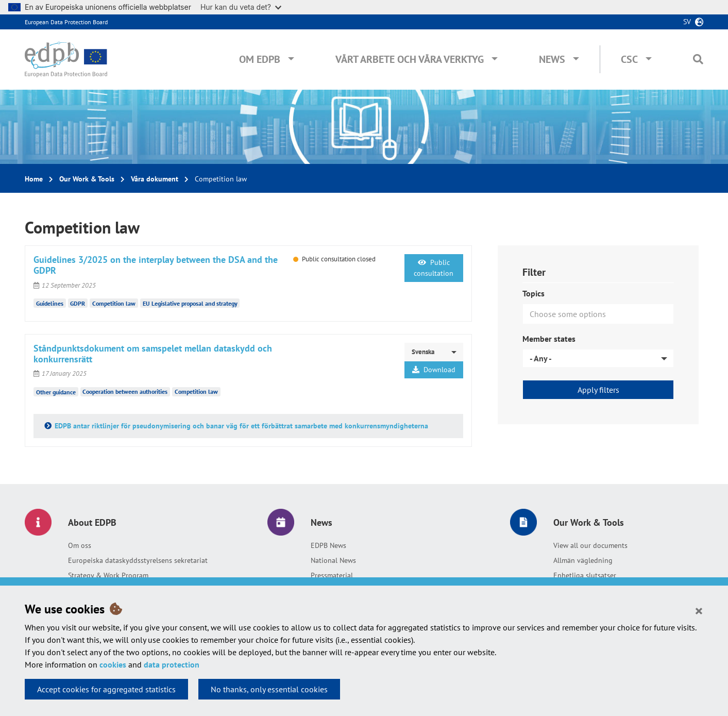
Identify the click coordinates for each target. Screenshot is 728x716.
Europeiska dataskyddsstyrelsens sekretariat (138, 560)
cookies (113, 664)
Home (34, 179)
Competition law (114, 303)
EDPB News (328, 545)
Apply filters (598, 390)
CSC (629, 59)
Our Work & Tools (87, 179)
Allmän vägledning (583, 560)
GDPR (78, 303)
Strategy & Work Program (108, 575)
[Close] (699, 610)
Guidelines (50, 303)
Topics (534, 293)
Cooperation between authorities (125, 392)
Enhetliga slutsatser (585, 575)
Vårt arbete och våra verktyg (410, 59)
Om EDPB (260, 59)
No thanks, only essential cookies (269, 689)
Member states (549, 339)
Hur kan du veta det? (241, 7)
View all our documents (590, 545)
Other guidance (56, 392)
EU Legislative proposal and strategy (190, 303)
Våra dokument (155, 179)
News (552, 59)
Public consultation (434, 268)
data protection (172, 664)
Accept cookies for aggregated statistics (106, 689)
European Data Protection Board (66, 22)
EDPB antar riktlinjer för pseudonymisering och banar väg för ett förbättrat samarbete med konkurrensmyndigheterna (241, 426)
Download (434, 370)
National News (333, 560)
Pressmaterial (332, 575)
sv (687, 22)
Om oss (80, 545)
